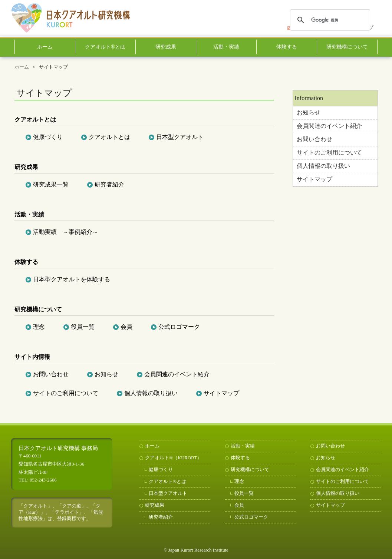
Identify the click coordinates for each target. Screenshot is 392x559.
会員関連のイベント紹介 (329, 126)
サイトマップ (314, 179)
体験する (287, 47)
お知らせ (309, 113)
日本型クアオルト (180, 137)
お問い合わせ (314, 139)
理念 (39, 327)
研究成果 (166, 47)
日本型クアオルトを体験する (72, 279)
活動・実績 (226, 47)
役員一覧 (83, 327)
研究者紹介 (109, 184)
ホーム (45, 47)
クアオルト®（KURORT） (173, 458)
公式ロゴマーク (179, 327)
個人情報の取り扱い (323, 166)
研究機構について (347, 47)
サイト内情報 (32, 357)
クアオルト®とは (105, 47)
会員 (126, 327)
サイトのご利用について (329, 153)
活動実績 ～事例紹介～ (66, 232)
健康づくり (48, 137)
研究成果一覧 (51, 184)
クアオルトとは (35, 120)
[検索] (329, 20)
